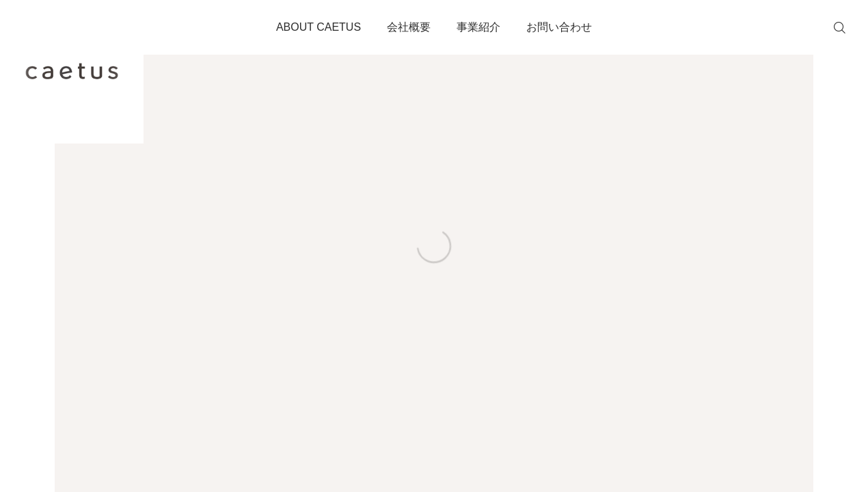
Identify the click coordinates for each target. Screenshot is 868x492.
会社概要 (409, 27)
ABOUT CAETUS (318, 27)
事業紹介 (478, 27)
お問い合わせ (559, 27)
